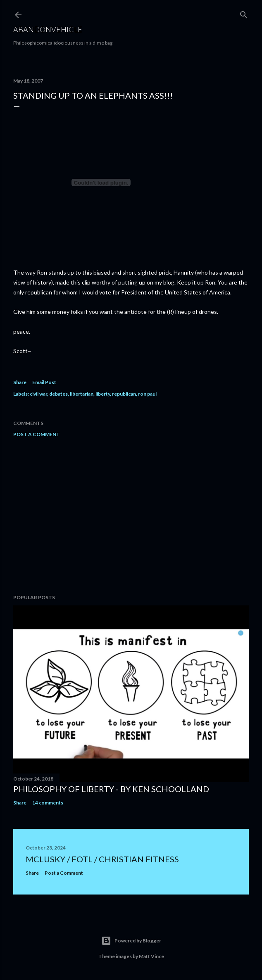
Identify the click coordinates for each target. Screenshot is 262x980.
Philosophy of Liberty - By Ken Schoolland (111, 789)
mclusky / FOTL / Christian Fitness (102, 859)
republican (124, 394)
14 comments (48, 803)
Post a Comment (37, 434)
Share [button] (20, 382)
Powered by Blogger (131, 941)
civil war (38, 394)
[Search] (244, 13)
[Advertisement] (131, 516)
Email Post (44, 382)
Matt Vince (151, 956)
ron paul (147, 394)
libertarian (82, 394)
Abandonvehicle (48, 29)
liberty (103, 394)
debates (58, 394)
